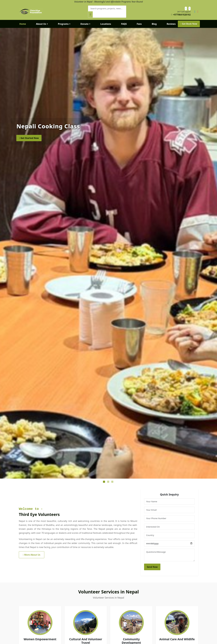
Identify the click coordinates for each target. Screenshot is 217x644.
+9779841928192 (182, 13)
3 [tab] (113, 480)
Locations (106, 21)
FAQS (124, 21)
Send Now (152, 564)
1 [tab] (104, 480)
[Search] (135, 10)
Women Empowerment (40, 637)
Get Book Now (189, 21)
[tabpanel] (108, 251)
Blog (154, 21)
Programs (64, 21)
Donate (85, 21)
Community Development (131, 638)
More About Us (32, 552)
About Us (42, 21)
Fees (139, 21)
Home (23, 21)
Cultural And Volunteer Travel (86, 638)
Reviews (171, 21)
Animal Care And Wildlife (177, 637)
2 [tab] (108, 480)
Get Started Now (29, 135)
